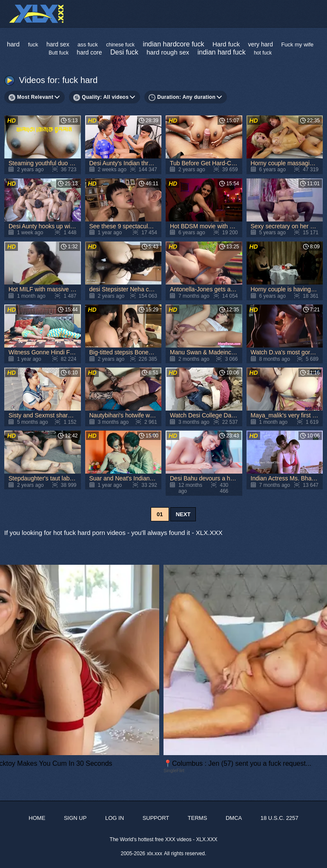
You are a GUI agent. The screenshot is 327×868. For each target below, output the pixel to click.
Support (156, 818)
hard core (89, 52)
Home (37, 818)
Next (183, 514)
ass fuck (88, 45)
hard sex (58, 44)
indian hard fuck (222, 52)
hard (13, 44)
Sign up (75, 818)
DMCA (234, 818)
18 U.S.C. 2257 (280, 818)
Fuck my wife (297, 45)
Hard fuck (226, 44)
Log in (115, 818)
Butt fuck (59, 53)
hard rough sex (168, 52)
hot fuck (263, 53)
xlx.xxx (155, 854)
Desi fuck (124, 52)
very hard (261, 44)
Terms (198, 818)
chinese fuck (120, 45)
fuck (33, 45)
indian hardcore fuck (173, 44)
